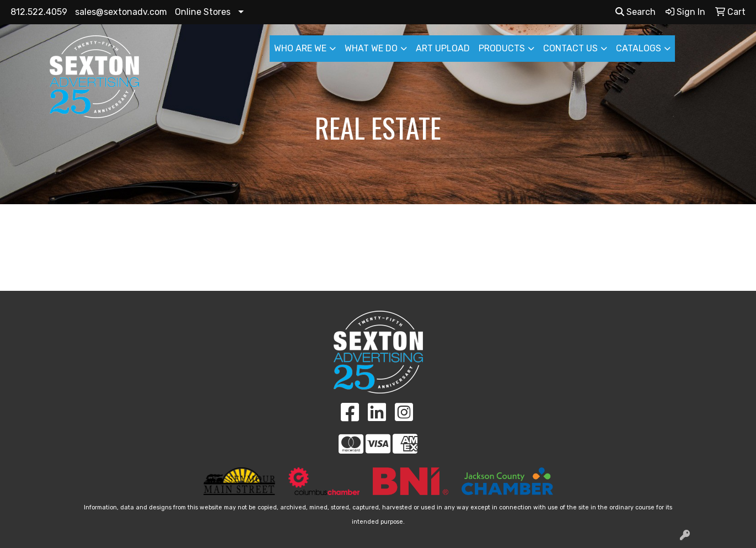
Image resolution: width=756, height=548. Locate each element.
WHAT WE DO (371, 48)
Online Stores (203, 12)
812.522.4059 (39, 12)
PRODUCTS (502, 48)
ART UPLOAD (443, 48)
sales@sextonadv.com (121, 12)
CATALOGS (639, 48)
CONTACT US (570, 48)
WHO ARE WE (300, 48)
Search (636, 12)
